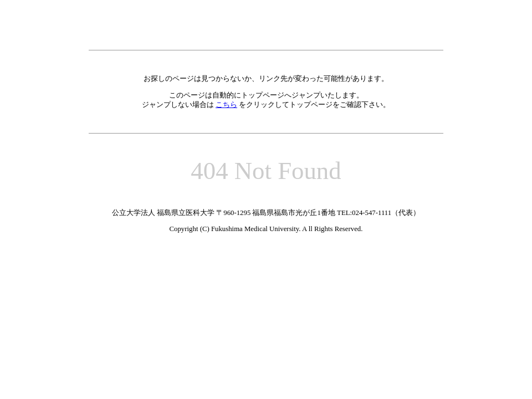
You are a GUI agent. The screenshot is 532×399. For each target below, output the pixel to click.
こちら (226, 105)
